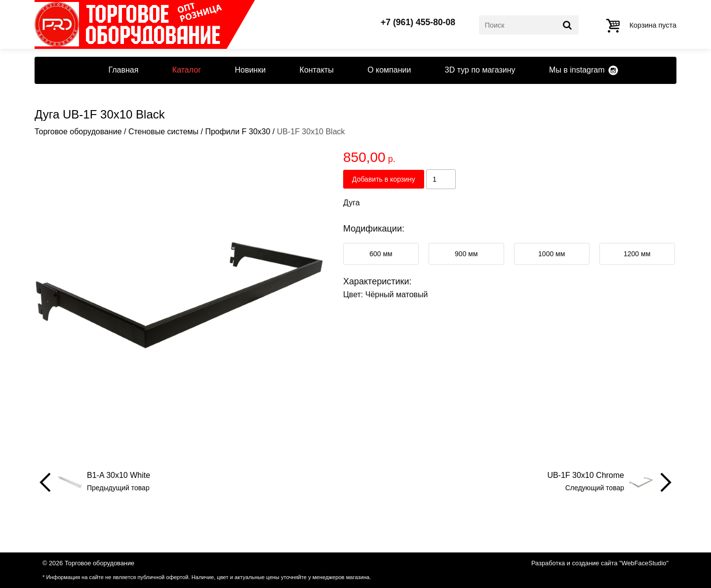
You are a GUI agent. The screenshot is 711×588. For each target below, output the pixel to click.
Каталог (187, 70)
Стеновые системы (163, 132)
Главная (123, 70)
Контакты (317, 70)
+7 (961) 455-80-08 (418, 23)
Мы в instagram (577, 70)
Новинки (250, 70)
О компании (389, 70)
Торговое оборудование (78, 132)
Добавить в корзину (384, 179)
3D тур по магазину (480, 70)
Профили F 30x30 (237, 132)
